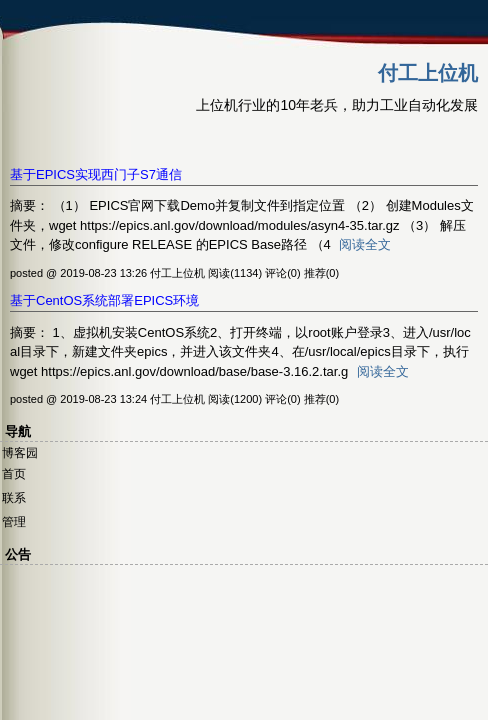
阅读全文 (365, 244)
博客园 (20, 453)
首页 (14, 474)
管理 (14, 522)
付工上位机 (428, 73)
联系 (14, 498)
